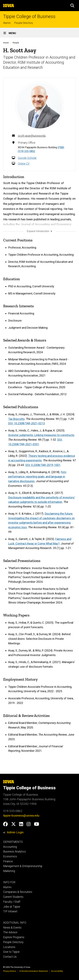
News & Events (12, 928)
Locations (9, 947)
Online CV (24, 164)
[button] (72, 6)
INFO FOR (9, 882)
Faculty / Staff (12, 902)
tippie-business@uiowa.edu (21, 816)
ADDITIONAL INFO (15, 923)
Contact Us (10, 957)
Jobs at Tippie (12, 907)
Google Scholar (27, 158)
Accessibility (57, 971)
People (16, 43)
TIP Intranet (10, 911)
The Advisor (10, 932)
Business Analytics (15, 852)
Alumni (7, 23)
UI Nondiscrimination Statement (34, 971)
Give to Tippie (11, 952)
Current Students (13, 897)
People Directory (24, 23)
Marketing (9, 871)
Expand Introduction (40, 231)
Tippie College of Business (29, 17)
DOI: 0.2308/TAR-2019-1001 (43, 465)
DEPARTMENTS (13, 842)
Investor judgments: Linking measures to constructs (41, 435)
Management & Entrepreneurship (23, 866)
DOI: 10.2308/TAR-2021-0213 (26, 423)
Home (6, 43)
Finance (8, 861)
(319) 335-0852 (27, 151)
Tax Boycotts (16, 419)
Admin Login (15, 832)
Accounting (10, 847)
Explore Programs (14, 937)
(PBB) (61, 147)
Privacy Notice (10, 971)
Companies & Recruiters (18, 892)
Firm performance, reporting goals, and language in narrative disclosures (37, 477)
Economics (10, 856)
